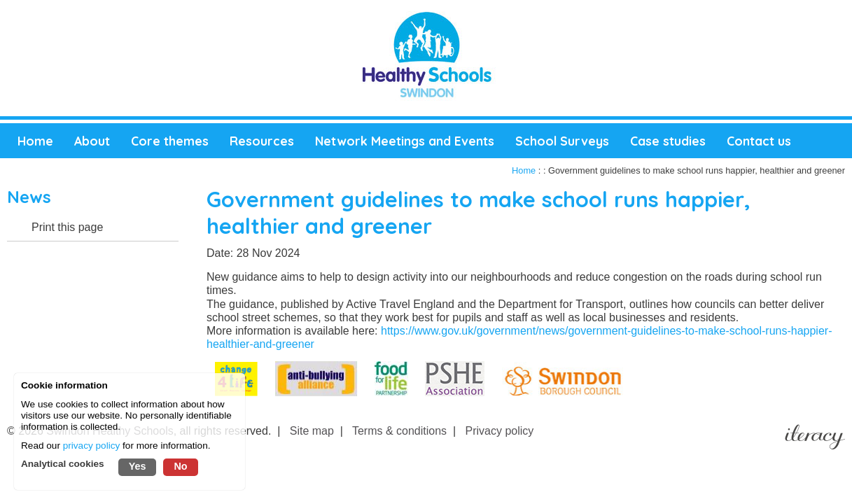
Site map (312, 431)
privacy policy (92, 446)
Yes (138, 466)
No (180, 466)
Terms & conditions (399, 431)
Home (524, 170)
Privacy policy (500, 431)
